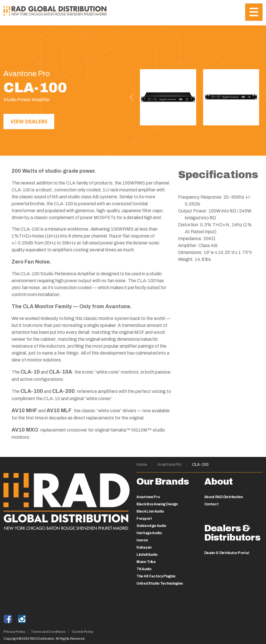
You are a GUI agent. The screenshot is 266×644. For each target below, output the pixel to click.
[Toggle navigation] (254, 12)
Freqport (144, 519)
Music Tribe (146, 562)
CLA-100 (200, 465)
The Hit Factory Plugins (156, 576)
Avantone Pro (169, 465)
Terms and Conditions (48, 632)
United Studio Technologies (160, 583)
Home (142, 465)
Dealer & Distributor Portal (227, 553)
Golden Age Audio (151, 526)
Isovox (142, 540)
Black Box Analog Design (157, 504)
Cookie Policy (82, 632)
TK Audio (144, 569)
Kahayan (144, 547)
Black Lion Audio (150, 511)
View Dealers (29, 121)
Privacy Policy (14, 632)
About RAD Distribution (224, 497)
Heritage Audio (149, 533)
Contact (211, 504)
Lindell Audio (147, 555)
